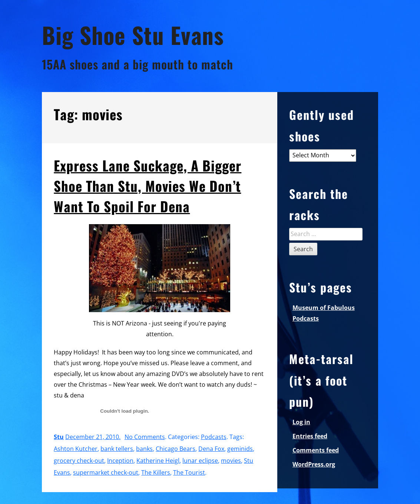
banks (144, 449)
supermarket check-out (106, 472)
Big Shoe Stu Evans (133, 35)
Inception (120, 461)
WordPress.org (314, 464)
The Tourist (189, 472)
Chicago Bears (176, 449)
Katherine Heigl (158, 461)
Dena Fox (211, 449)
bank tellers (117, 449)
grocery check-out (79, 461)
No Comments (145, 437)
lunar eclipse (200, 461)
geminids (240, 449)
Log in (301, 422)
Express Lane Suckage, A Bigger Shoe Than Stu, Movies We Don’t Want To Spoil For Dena (148, 186)
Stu (59, 437)
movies (231, 461)
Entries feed (310, 436)
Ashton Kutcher (76, 449)
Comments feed (316, 450)
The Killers (156, 472)
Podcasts (214, 437)
